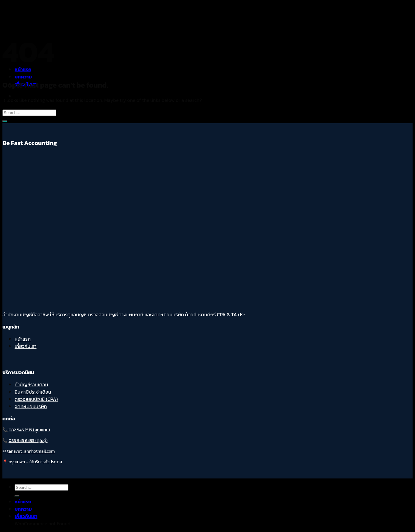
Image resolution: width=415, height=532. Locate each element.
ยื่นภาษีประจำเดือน (33, 392)
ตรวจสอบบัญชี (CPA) (36, 399)
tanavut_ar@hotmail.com (31, 451)
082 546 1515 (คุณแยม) (29, 430)
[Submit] (5, 121)
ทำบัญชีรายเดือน (31, 384)
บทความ (23, 77)
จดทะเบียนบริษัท (31, 406)
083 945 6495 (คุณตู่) (28, 441)
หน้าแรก (23, 339)
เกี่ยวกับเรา (26, 346)
